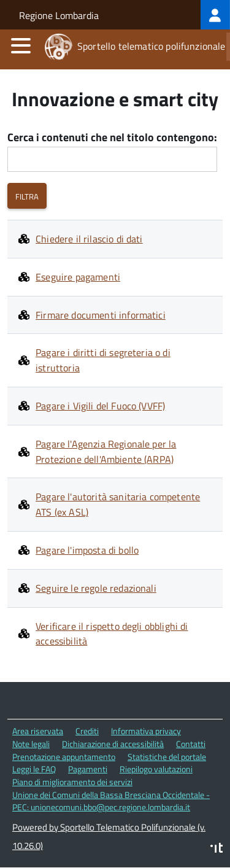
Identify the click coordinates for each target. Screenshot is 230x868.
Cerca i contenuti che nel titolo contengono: (112, 138)
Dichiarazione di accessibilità (113, 744)
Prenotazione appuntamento (64, 757)
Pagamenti (88, 769)
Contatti (191, 744)
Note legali (31, 744)
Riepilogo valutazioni (156, 769)
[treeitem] (215, 15)
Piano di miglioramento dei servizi (72, 782)
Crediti (87, 731)
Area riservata (38, 731)
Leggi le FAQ (34, 769)
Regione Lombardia (59, 15)
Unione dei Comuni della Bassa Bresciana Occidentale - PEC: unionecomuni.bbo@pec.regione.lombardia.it (111, 801)
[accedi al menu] (21, 45)
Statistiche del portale (167, 757)
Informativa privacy (146, 731)
